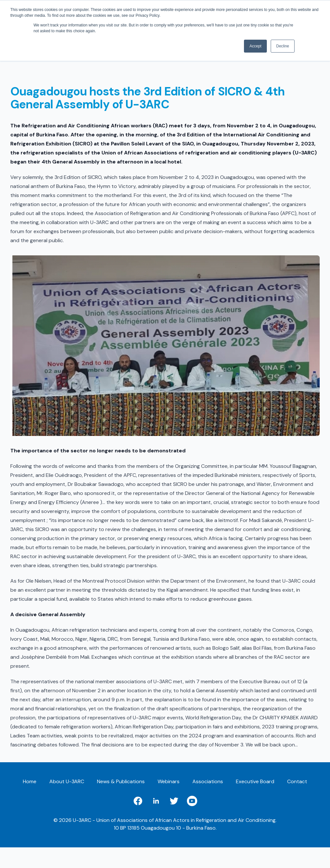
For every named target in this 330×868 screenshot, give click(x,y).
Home (30, 781)
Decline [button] (283, 46)
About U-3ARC (67, 781)
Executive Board (255, 781)
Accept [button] (255, 46)
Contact (297, 781)
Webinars (169, 781)
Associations (208, 781)
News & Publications (121, 781)
